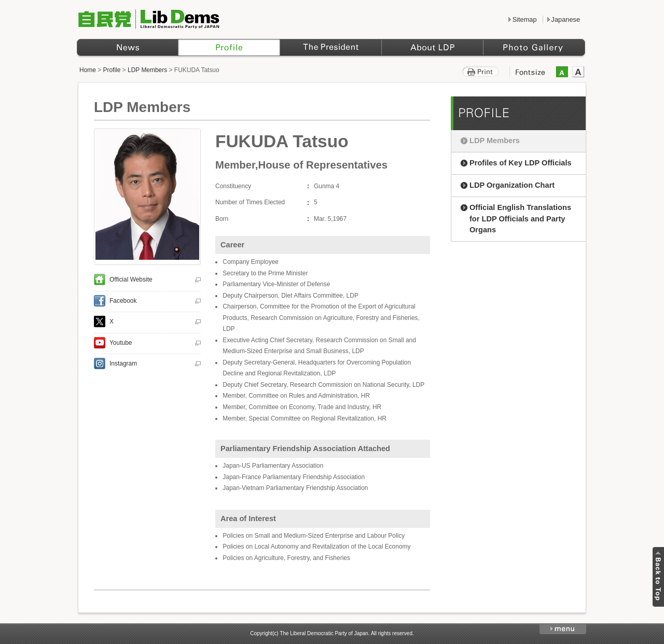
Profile (112, 70)
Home (88, 70)
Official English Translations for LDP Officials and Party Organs (520, 219)
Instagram (123, 363)
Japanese (566, 19)
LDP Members (147, 70)
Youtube (121, 343)
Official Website (131, 279)
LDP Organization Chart (512, 185)
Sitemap (525, 19)
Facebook (123, 301)
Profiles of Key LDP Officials (521, 163)
